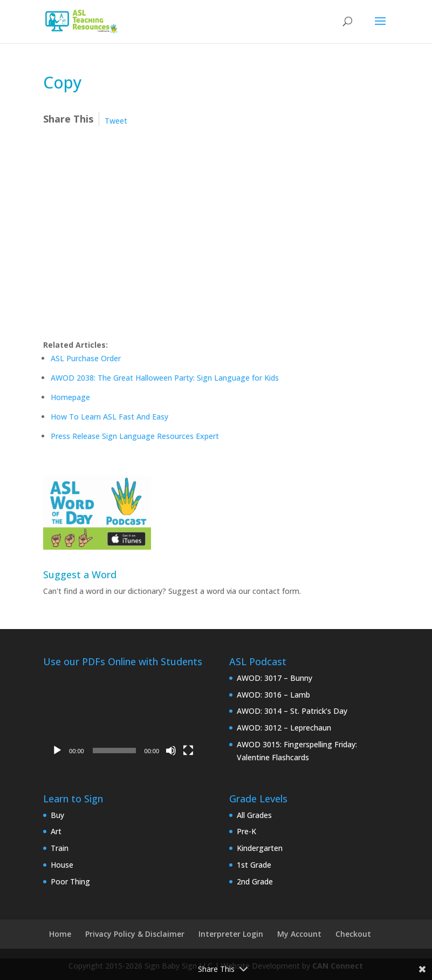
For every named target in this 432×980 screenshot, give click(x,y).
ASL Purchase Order (86, 358)
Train (60, 848)
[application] (123, 717)
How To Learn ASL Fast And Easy (109, 417)
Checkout (353, 934)
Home (60, 934)
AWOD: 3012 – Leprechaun (284, 728)
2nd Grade (255, 881)
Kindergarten (260, 848)
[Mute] (171, 751)
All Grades (254, 815)
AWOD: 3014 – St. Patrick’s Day (292, 711)
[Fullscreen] (188, 751)
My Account (299, 934)
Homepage (70, 397)
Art (56, 831)
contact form (276, 591)
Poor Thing (70, 881)
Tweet (116, 121)
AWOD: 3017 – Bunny (275, 678)
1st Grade (254, 865)
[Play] (57, 751)
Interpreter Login (231, 934)
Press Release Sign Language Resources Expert (135, 436)
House (62, 865)
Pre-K (246, 831)
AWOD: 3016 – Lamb (273, 695)
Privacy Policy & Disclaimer (135, 934)
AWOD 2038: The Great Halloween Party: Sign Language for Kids (165, 378)
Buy (57, 815)
